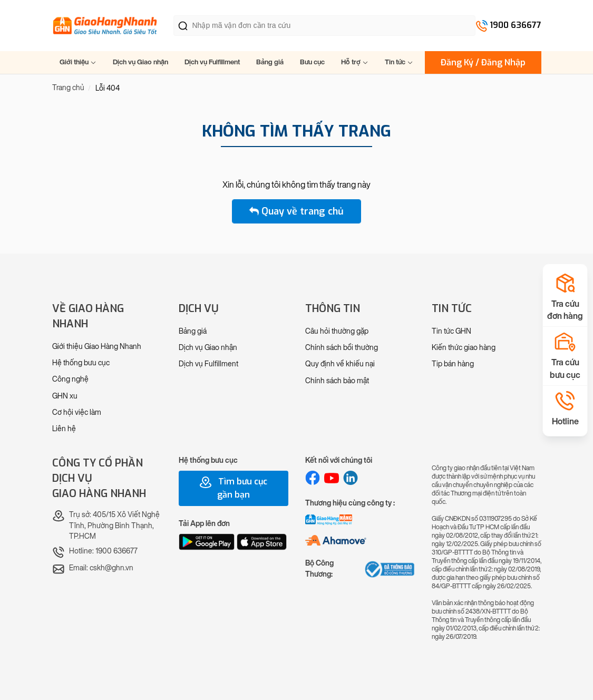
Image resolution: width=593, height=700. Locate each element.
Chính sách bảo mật (337, 381)
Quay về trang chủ (296, 211)
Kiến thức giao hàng (464, 348)
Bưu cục (312, 62)
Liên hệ (64, 429)
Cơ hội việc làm (77, 412)
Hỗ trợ (355, 62)
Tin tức (399, 62)
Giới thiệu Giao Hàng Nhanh (97, 347)
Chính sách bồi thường (342, 348)
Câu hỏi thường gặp (337, 331)
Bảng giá (270, 62)
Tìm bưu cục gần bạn (233, 488)
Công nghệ (70, 379)
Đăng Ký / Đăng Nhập (483, 62)
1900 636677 (516, 25)
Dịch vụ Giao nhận (140, 62)
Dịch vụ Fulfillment (212, 62)
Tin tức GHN (451, 331)
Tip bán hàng (453, 364)
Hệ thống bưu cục (81, 363)
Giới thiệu (78, 62)
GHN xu (65, 396)
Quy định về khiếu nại (340, 364)
